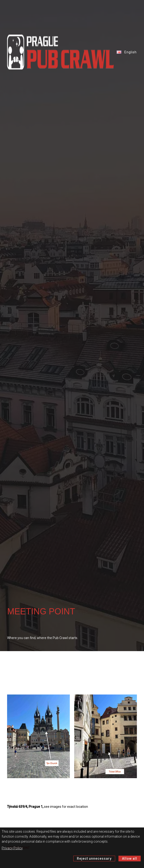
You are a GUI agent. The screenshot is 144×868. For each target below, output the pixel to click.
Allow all (130, 859)
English (126, 52)
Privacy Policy (12, 848)
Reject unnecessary (94, 859)
